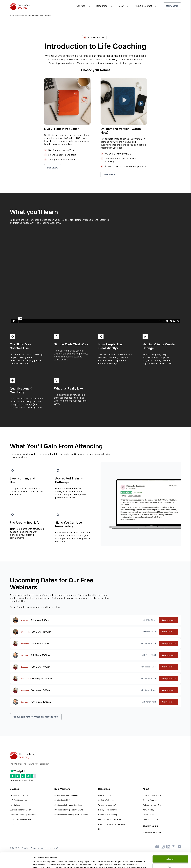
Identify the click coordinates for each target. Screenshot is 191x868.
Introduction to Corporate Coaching (69, 810)
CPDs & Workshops (106, 800)
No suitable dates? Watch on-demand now (36, 717)
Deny (170, 853)
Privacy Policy (148, 810)
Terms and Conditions (151, 819)
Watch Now (110, 174)
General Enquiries (150, 800)
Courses (84, 6)
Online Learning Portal (152, 832)
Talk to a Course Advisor (153, 795)
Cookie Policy (148, 815)
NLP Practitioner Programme (21, 800)
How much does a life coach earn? (113, 824)
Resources (105, 6)
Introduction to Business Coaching (68, 805)
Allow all (170, 845)
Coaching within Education (21, 819)
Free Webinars (62, 789)
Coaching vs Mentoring (108, 815)
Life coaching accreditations (110, 819)
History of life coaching (108, 810)
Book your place (169, 620)
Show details (38, 863)
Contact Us (172, 6)
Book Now (53, 168)
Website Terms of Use (152, 805)
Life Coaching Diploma (19, 795)
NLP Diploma (15, 805)
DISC (124, 6)
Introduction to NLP (62, 800)
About (146, 789)
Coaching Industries (106, 795)
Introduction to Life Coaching (66, 795)
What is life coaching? (107, 805)
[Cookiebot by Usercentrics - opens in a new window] (16, 863)
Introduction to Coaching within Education (71, 815)
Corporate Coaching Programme (23, 815)
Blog (100, 829)
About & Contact (146, 6)
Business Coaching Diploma (21, 810)
